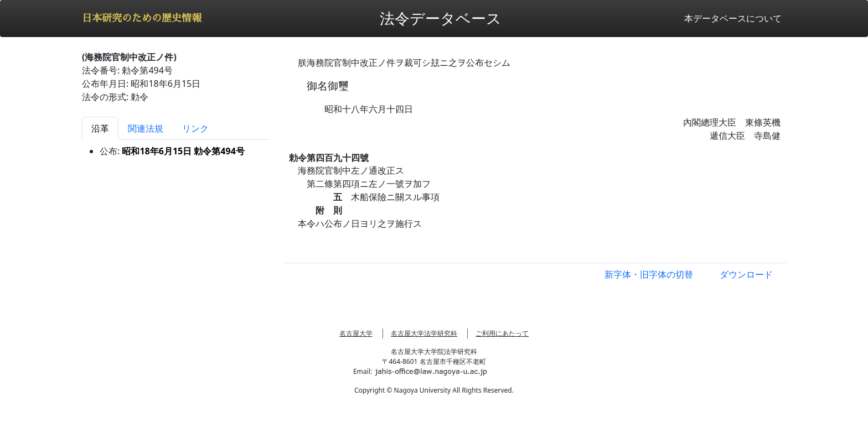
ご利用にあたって (502, 333)
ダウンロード (746, 274)
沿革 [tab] (100, 128)
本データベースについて (733, 18)
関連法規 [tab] (146, 128)
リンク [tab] (195, 128)
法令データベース (441, 18)
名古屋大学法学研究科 (424, 333)
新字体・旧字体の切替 (649, 274)
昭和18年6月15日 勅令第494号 (183, 151)
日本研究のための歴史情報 (142, 18)
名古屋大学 (356, 333)
